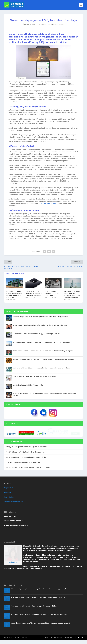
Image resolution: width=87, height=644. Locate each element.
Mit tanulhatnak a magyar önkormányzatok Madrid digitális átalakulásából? (42, 342)
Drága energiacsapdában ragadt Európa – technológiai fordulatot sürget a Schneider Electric (45, 395)
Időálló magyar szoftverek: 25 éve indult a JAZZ (52, 293)
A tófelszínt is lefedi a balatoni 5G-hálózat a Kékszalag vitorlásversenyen (72, 294)
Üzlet (62, 24)
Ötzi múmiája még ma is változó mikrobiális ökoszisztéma (28, 472)
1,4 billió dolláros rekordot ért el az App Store (23, 466)
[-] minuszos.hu (15, 446)
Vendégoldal (68, 642)
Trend (46, 642)
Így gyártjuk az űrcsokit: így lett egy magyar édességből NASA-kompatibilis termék (44, 359)
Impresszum (9, 492)
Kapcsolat (8, 497)
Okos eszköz (55, 24)
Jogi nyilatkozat (10, 501)
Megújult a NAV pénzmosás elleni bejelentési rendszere (27, 451)
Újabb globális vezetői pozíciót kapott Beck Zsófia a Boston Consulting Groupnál (43, 351)
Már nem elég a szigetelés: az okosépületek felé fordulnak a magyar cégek (40, 317)
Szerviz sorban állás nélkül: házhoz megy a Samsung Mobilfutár (36, 334)
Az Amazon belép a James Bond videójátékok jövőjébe (26, 461)
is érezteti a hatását (49, 203)
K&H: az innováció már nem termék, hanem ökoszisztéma (34, 376)
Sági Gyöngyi (31, 24)
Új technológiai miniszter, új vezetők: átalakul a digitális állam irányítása (40, 325)
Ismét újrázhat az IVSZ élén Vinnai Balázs (28, 385)
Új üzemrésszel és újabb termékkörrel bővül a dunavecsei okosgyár (14, 294)
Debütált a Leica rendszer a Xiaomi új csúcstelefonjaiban (34, 293)
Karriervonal (58, 642)
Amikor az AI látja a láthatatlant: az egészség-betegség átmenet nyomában (41, 368)
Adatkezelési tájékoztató (14, 506)
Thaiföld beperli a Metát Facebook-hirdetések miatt (26, 456)
